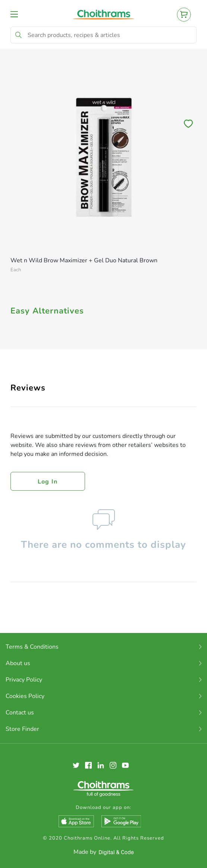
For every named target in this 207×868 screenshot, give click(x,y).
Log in (48, 482)
